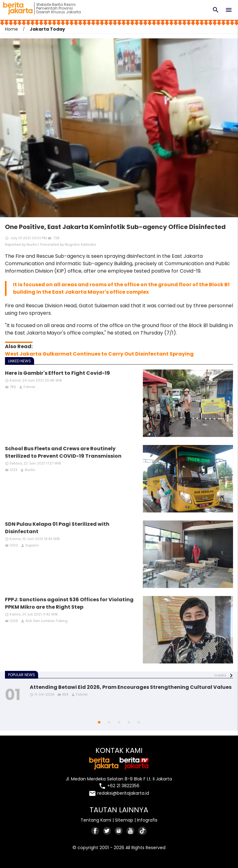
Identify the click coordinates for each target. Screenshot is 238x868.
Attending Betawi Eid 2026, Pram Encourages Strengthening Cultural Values (131, 687)
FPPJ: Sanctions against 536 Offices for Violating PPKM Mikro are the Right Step (69, 603)
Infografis (147, 820)
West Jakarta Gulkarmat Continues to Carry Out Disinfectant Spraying (99, 354)
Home (11, 29)
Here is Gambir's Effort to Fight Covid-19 (57, 373)
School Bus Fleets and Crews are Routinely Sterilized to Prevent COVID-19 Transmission (63, 452)
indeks (220, 675)
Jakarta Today (47, 29)
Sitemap (124, 820)
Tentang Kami (96, 820)
